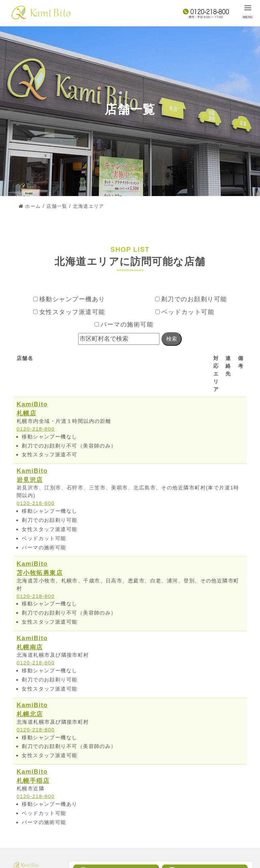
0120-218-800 (36, 429)
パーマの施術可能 (124, 324)
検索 (172, 339)
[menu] (248, 11)
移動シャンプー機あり (69, 299)
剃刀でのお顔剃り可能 (191, 299)
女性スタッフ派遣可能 (69, 312)
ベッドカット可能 (185, 312)
